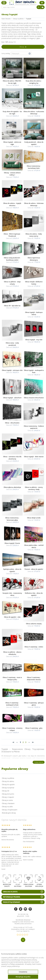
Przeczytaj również (11, 902)
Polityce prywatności (17, 964)
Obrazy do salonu (8, 781)
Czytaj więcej (39, 762)
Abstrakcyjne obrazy (9, 813)
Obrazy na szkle (7, 807)
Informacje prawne (11, 897)
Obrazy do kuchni (8, 794)
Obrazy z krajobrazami (10, 810)
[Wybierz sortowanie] (21, 54)
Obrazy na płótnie (8, 778)
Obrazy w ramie (7, 800)
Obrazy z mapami (8, 797)
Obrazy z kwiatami (8, 803)
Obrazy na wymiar (8, 788)
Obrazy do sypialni (8, 784)
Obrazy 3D (6, 791)
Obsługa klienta (10, 892)
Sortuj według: (6, 53)
